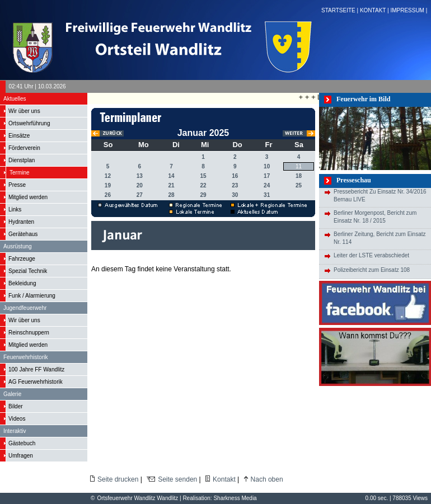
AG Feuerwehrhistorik (36, 382)
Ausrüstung (18, 246)
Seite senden (177, 479)
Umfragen (21, 456)
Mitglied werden (28, 197)
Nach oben (267, 479)
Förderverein (24, 148)
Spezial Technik (28, 271)
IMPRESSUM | (409, 10)
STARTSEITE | (341, 10)
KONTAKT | (375, 10)
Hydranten (21, 222)
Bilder (16, 406)
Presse (17, 185)
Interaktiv (15, 431)
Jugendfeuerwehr (25, 308)
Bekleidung (22, 283)
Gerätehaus (23, 234)
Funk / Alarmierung (32, 296)
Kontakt (224, 479)
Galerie (12, 394)
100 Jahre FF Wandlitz (36, 369)
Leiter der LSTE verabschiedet (371, 255)
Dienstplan (22, 160)
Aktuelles (15, 99)
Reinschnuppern (29, 333)
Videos (17, 419)
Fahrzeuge (22, 259)
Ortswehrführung (29, 123)
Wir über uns (24, 111)
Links (15, 209)
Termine (20, 173)
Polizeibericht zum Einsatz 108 (372, 270)
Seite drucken (118, 479)
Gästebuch (22, 443)
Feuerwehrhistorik (25, 357)
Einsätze (19, 136)
